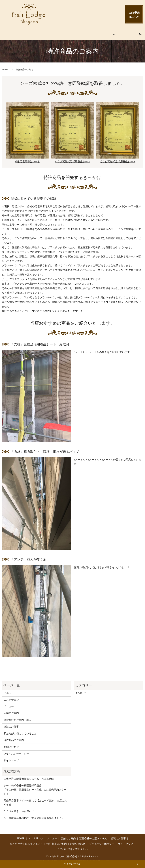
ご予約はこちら (72, 864)
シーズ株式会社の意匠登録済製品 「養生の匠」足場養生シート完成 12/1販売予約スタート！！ (35, 786)
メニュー (57, 32)
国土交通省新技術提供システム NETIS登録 (29, 775)
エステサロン (38, 32)
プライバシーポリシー (16, 750)
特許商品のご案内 (14, 737)
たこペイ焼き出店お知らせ (19, 808)
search (142, 32)
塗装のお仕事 (11, 723)
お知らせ (81, 689)
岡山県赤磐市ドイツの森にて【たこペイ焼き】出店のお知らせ (35, 799)
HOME (21, 32)
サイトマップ (11, 757)
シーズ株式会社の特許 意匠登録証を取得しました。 (34, 814)
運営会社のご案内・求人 (18, 716)
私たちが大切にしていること (20, 730)
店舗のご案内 (75, 32)
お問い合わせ (127, 32)
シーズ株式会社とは (100, 32)
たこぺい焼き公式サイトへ (72, 846)
